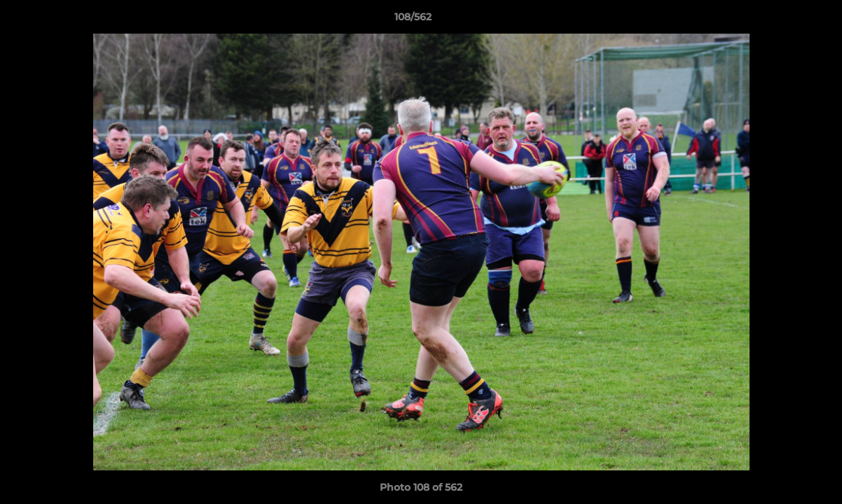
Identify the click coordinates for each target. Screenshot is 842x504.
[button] (783, 20)
